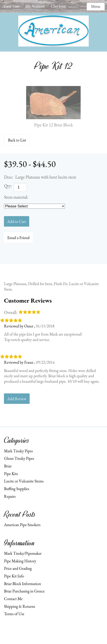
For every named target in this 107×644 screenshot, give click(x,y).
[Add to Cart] (17, 221)
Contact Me (13, 599)
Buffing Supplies (16, 489)
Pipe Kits (11, 474)
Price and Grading (18, 568)
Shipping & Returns (20, 606)
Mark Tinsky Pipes (18, 451)
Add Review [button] (17, 399)
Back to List (17, 140)
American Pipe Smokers (22, 525)
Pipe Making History (20, 561)
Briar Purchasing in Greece (24, 591)
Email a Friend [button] (18, 238)
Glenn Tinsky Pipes (19, 458)
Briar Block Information (22, 584)
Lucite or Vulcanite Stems (24, 481)
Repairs (10, 496)
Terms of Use (14, 614)
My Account (35, 6)
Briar (8, 466)
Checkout (58, 6)
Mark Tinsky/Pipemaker (23, 553)
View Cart (11, 6)
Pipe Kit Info (14, 576)
